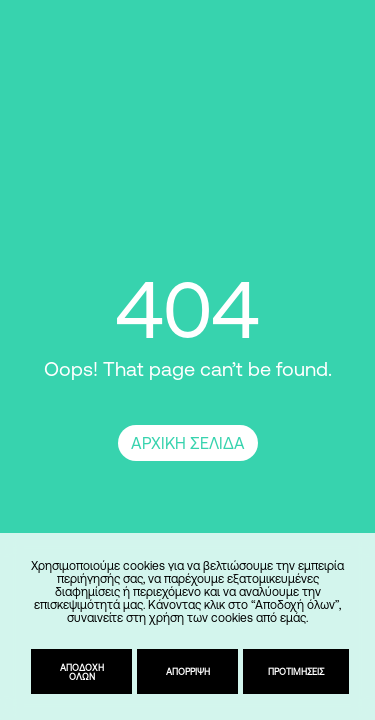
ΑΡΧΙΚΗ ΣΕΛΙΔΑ (188, 443)
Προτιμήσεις (296, 671)
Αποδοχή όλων (82, 672)
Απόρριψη (188, 671)
